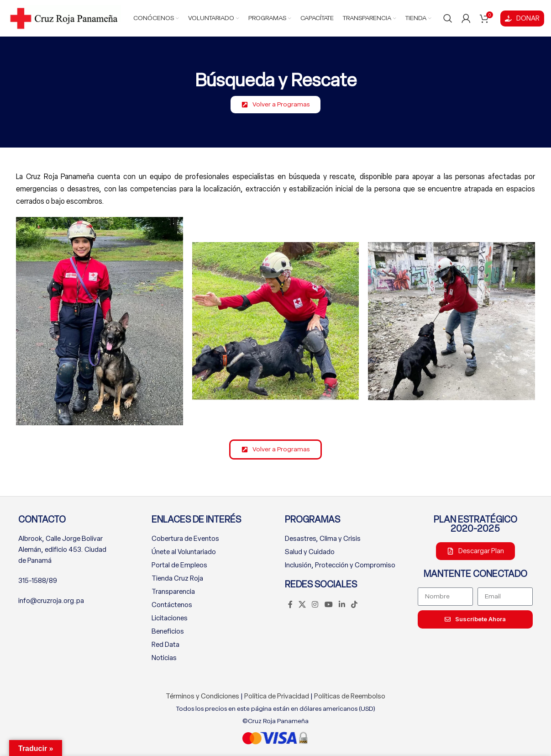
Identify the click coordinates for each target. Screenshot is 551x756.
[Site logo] (64, 18)
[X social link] (302, 605)
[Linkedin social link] (342, 605)
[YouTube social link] (328, 605)
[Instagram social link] (315, 605)
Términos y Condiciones (202, 696)
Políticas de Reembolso (350, 696)
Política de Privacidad (277, 696)
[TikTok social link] (354, 605)
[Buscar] (448, 18)
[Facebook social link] (290, 605)
